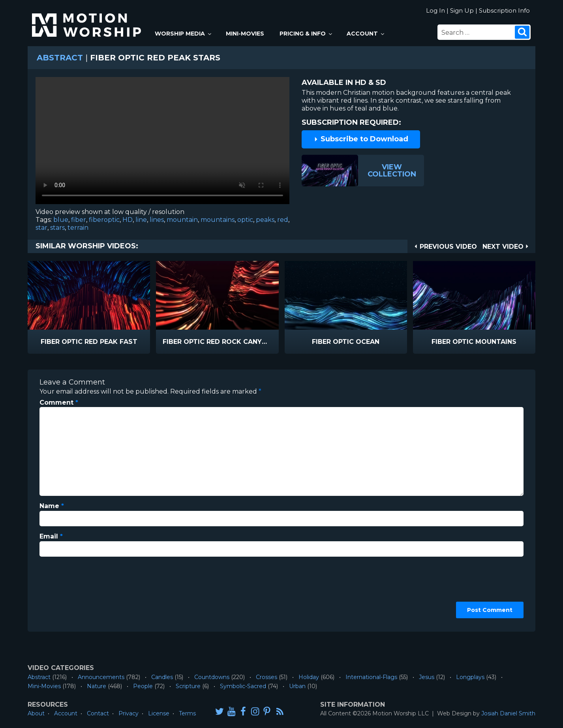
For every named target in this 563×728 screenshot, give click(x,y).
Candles (162, 677)
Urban (297, 686)
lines (157, 220)
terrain (78, 228)
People (143, 686)
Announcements (101, 677)
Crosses (266, 677)
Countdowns (212, 677)
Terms (187, 713)
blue (61, 220)
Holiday (309, 677)
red (283, 220)
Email (51, 536)
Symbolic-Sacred (243, 686)
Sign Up (462, 10)
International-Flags (371, 677)
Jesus (427, 677)
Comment (59, 402)
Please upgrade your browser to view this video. (162, 143)
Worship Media (184, 34)
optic (245, 220)
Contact (98, 713)
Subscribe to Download (361, 139)
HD (128, 220)
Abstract (60, 58)
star (41, 228)
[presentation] (72, 591)
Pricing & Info (306, 34)
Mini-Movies (245, 34)
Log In (435, 10)
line (141, 220)
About (36, 713)
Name (52, 506)
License (159, 713)
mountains (218, 220)
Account (366, 34)
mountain (182, 220)
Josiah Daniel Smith (508, 713)
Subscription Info (504, 10)
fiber (79, 220)
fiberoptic (104, 220)
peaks (265, 220)
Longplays (470, 677)
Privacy (129, 713)
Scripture (188, 686)
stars (57, 228)
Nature (97, 686)
